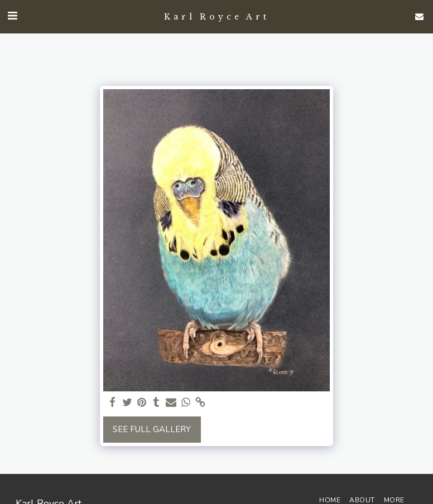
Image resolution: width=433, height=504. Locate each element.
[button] (12, 16)
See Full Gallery (152, 429)
